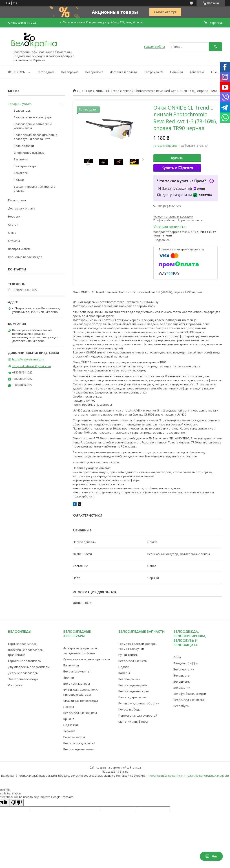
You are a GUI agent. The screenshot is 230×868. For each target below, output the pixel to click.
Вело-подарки (24, 146)
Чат (211, 856)
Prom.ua (135, 768)
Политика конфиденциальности (207, 776)
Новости (14, 216)
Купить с (177, 168)
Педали (124, 667)
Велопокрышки (129, 679)
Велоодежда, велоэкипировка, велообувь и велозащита (36, 137)
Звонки (69, 677)
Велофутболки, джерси (190, 694)
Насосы (69, 707)
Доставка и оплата (123, 72)
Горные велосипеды (23, 644)
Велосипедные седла (134, 691)
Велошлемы (182, 681)
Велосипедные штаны (189, 700)
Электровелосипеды (23, 679)
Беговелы (21, 159)
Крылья (69, 719)
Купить (177, 158)
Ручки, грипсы (128, 655)
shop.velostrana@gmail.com (31, 366)
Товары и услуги (20, 104)
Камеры (124, 673)
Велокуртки (182, 688)
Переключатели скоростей (138, 715)
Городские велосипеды (25, 661)
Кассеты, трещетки (132, 697)
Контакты (197, 72)
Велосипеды (23, 110)
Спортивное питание (29, 153)
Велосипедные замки (79, 749)
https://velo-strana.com (28, 359)
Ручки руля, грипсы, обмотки (139, 703)
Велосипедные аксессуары (33, 117)
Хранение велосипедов (25, 257)
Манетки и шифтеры (133, 722)
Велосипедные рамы (133, 685)
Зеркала (69, 731)
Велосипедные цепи (133, 661)
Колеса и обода (129, 709)
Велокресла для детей (79, 743)
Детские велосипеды (23, 673)
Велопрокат (70, 72)
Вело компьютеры (77, 684)
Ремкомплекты (74, 737)
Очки (177, 657)
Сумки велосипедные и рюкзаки (87, 659)
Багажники (71, 665)
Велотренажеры (25, 166)
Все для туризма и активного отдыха (34, 189)
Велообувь (181, 706)
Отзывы (14, 241)
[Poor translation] (16, 803)
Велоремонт (94, 72)
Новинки (177, 72)
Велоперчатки (184, 669)
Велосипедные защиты (80, 713)
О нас (12, 233)
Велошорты (182, 675)
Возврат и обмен (20, 249)
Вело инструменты (77, 671)
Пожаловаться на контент (166, 776)
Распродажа (46, 72)
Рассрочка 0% (154, 72)
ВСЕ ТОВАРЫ (17, 72)
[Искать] (215, 47)
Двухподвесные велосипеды (29, 667)
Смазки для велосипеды (81, 701)
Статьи (13, 225)
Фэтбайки (15, 685)
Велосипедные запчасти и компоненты (33, 126)
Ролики (19, 180)
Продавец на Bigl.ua (115, 772)
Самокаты (21, 173)
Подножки (71, 725)
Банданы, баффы (186, 663)
